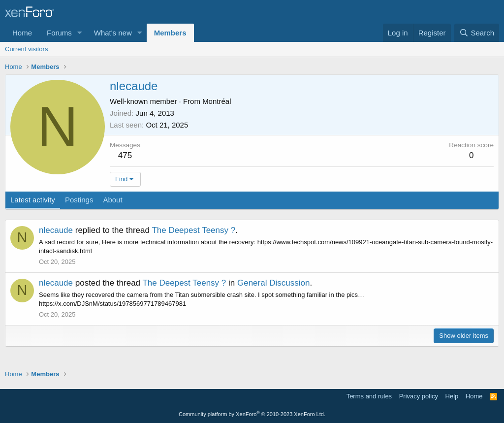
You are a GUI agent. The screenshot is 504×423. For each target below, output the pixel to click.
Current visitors (26, 49)
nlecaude (56, 230)
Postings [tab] (79, 200)
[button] (80, 33)
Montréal (217, 101)
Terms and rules (369, 396)
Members (170, 33)
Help (452, 396)
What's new (113, 33)
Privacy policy (419, 396)
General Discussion (273, 283)
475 (125, 155)
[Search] (477, 33)
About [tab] (112, 200)
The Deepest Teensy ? (193, 230)
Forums (59, 33)
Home (22, 33)
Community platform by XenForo (252, 414)
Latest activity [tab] (33, 200)
